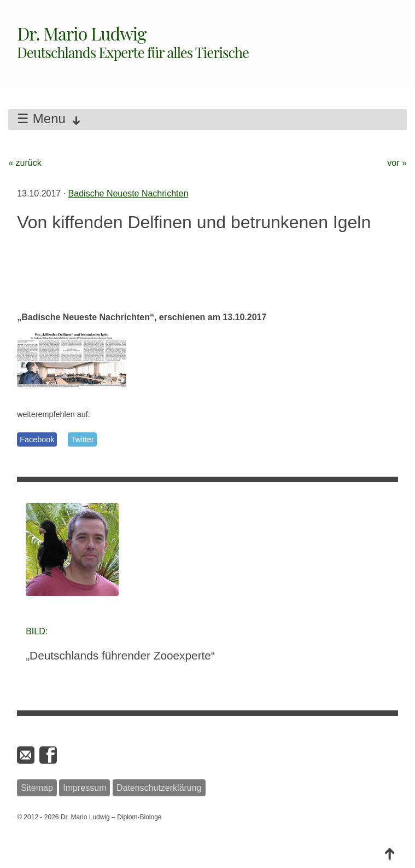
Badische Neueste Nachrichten (128, 193)
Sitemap (37, 788)
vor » (397, 163)
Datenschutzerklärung (159, 788)
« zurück (25, 163)
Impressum (84, 788)
